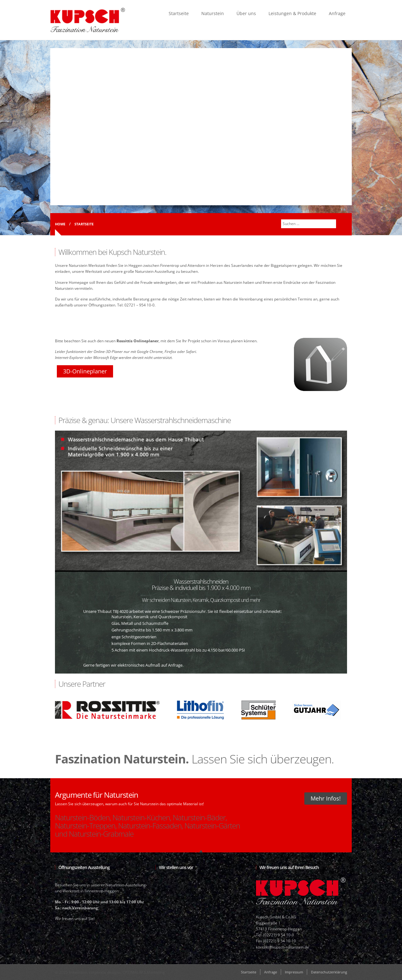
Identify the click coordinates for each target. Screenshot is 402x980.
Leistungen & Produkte (292, 13)
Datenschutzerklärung (329, 972)
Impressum (294, 972)
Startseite (179, 13)
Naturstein (213, 13)
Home (60, 224)
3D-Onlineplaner (85, 371)
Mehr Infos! (326, 798)
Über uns (246, 13)
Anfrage (337, 13)
